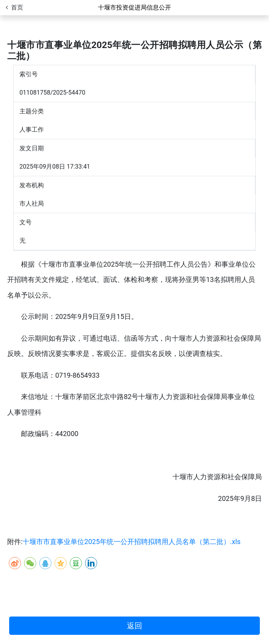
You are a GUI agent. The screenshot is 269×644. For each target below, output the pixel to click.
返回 (134, 626)
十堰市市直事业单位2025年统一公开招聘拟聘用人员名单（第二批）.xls (131, 542)
